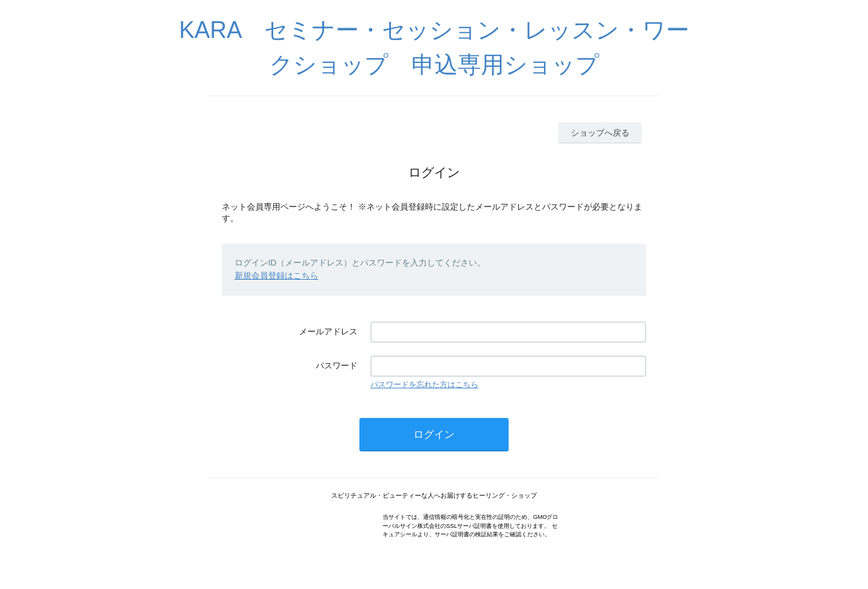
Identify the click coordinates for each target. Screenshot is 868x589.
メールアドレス (328, 331)
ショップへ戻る (600, 133)
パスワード (337, 366)
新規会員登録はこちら (276, 276)
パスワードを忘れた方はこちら (424, 385)
